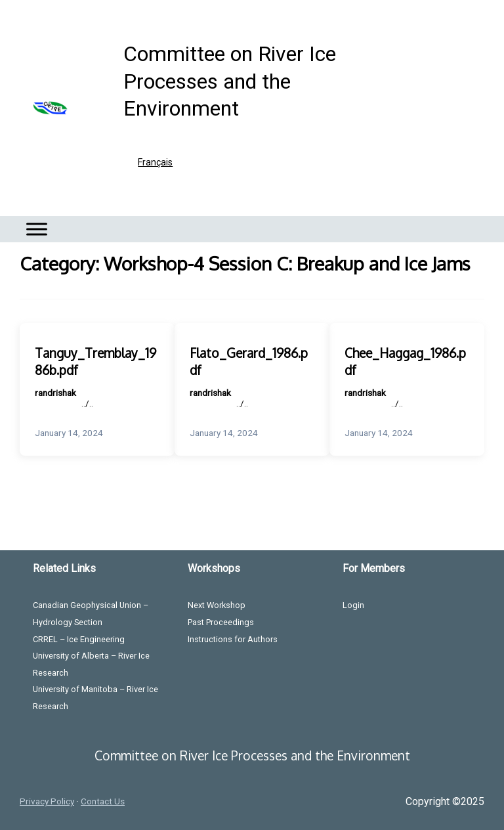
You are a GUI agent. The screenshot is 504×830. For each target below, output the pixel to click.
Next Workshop (217, 605)
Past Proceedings (221, 622)
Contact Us (103, 801)
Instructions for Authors (233, 639)
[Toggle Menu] (37, 229)
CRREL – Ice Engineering (79, 639)
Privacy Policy (47, 801)
